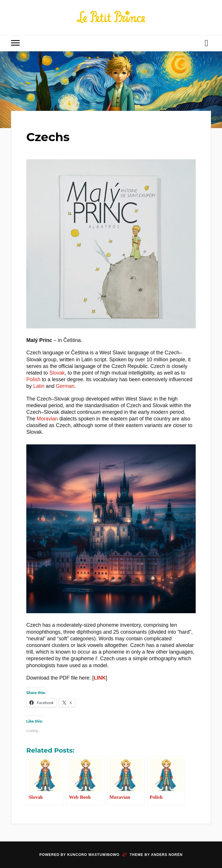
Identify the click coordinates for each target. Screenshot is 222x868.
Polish (33, 379)
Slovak (57, 373)
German (65, 386)
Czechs (50, 136)
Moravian (47, 419)
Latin (39, 386)
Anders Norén (167, 855)
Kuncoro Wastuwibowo (93, 855)
